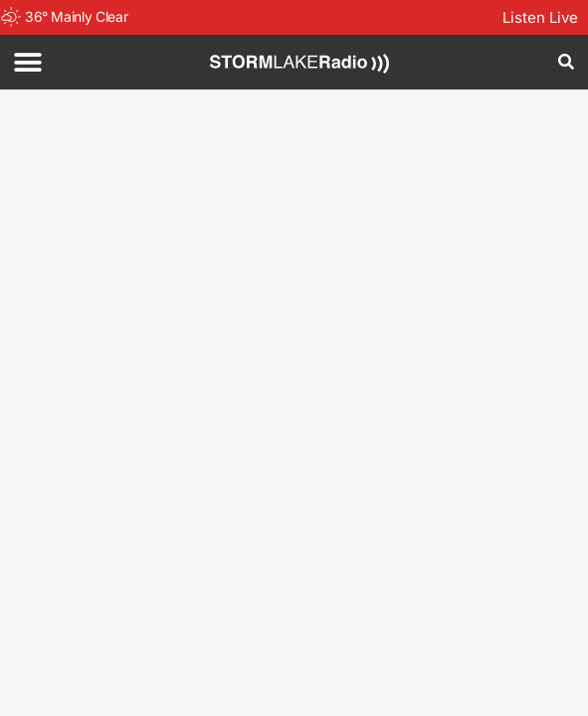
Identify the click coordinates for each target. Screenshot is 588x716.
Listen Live (540, 17)
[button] (27, 62)
